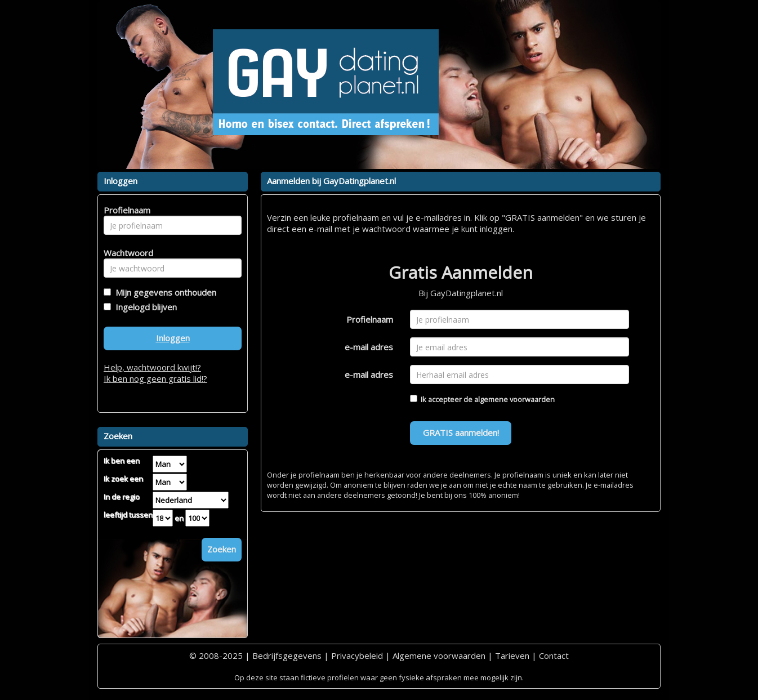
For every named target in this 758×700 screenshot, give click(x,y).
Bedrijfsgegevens (287, 656)
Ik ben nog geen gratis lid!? (155, 378)
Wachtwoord (125, 253)
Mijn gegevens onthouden (164, 292)
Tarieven (512, 656)
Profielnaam (370, 319)
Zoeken (222, 549)
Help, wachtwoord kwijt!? (152, 367)
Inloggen (173, 338)
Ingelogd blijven (144, 307)
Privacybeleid (357, 656)
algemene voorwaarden (514, 399)
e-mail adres (369, 347)
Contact (554, 656)
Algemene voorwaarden (439, 656)
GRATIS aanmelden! (461, 433)
